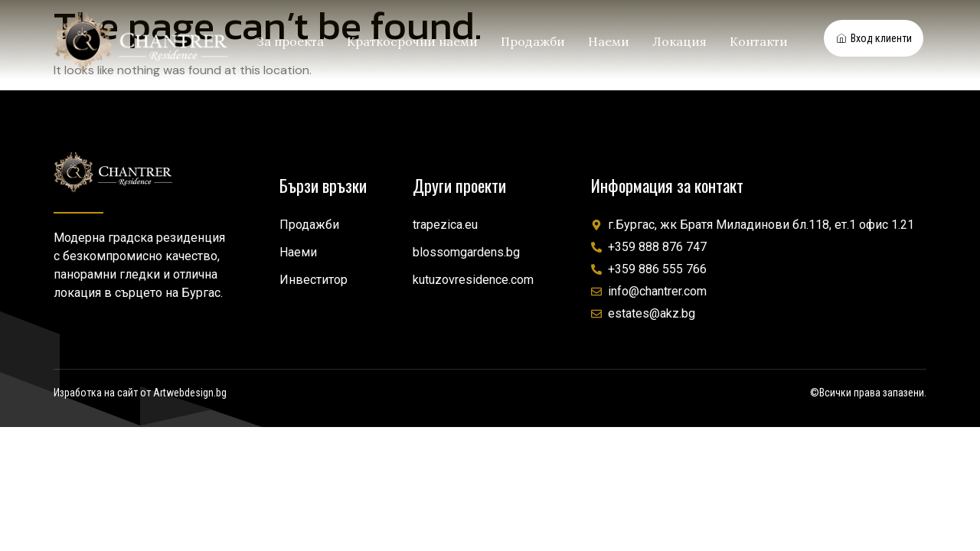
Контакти (759, 41)
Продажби (533, 41)
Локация (679, 41)
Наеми (609, 41)
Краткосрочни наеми (412, 41)
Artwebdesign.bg (190, 393)
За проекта (290, 41)
